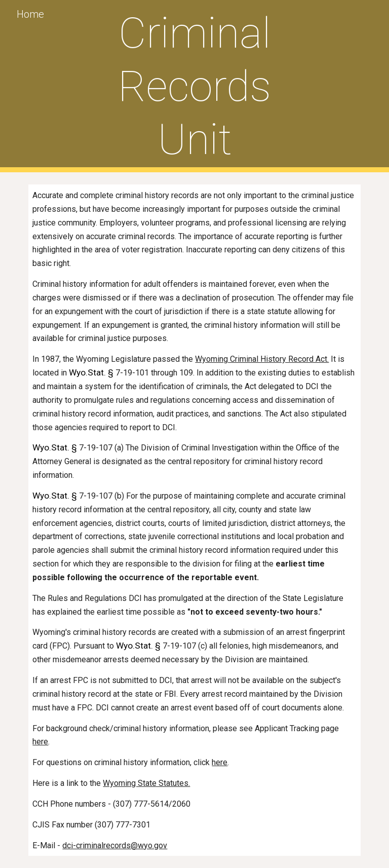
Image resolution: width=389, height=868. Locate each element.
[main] (194, 86)
